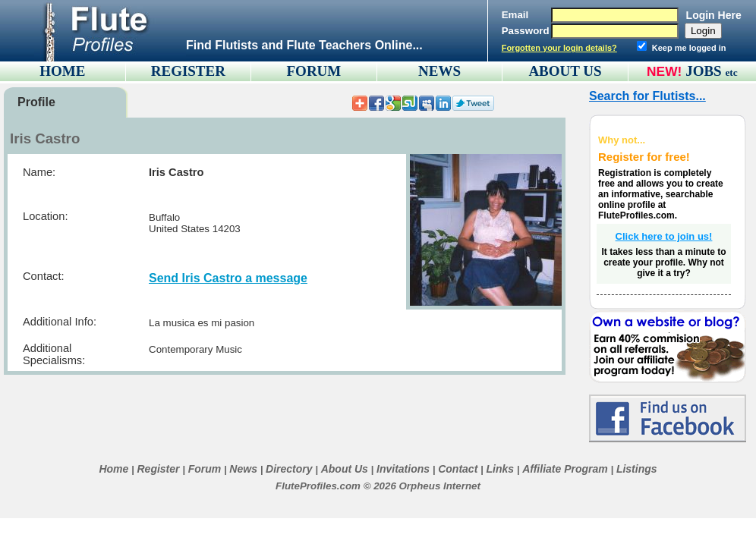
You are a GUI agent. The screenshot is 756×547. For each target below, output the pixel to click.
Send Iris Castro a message (228, 278)
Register (158, 469)
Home (113, 469)
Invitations (403, 469)
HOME (62, 71)
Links (500, 469)
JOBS (712, 71)
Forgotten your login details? (559, 48)
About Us (345, 469)
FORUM (314, 71)
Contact (458, 469)
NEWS (439, 71)
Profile (36, 102)
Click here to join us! (664, 236)
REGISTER (188, 71)
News (243, 469)
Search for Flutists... (647, 96)
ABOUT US (565, 71)
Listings (637, 469)
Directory (289, 469)
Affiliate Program (565, 469)
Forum (205, 469)
